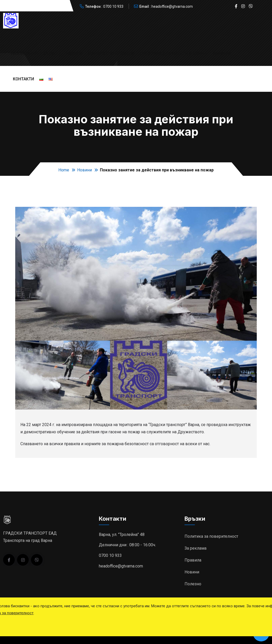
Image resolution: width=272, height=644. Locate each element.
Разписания (24, 53)
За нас (50, 53)
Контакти (23, 79)
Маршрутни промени (111, 53)
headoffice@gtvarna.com (172, 6)
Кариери (222, 53)
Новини (74, 53)
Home (64, 170)
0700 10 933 (113, 6)
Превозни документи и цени (172, 53)
